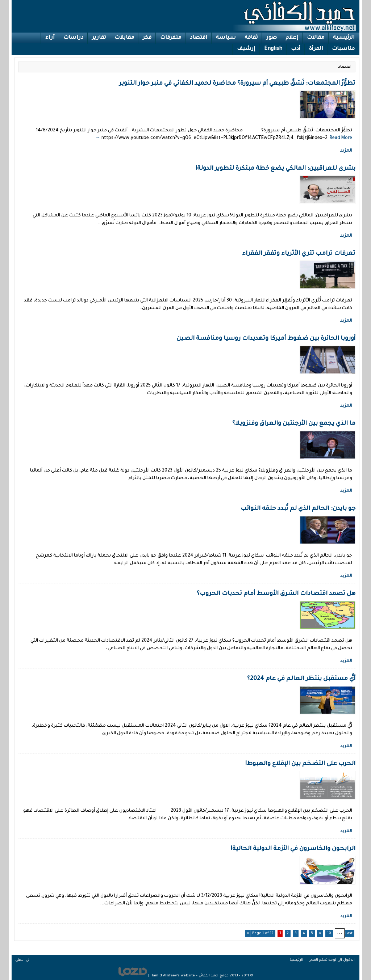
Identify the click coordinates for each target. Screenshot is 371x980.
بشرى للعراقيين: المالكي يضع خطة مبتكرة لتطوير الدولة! (276, 169)
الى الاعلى (23, 960)
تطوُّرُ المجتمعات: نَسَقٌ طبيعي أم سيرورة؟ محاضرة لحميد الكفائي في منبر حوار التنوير (237, 84)
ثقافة (251, 38)
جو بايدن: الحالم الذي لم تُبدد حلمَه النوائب (298, 509)
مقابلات (124, 38)
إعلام (292, 38)
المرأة (316, 49)
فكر (147, 38)
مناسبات (343, 49)
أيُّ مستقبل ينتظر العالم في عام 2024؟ (301, 679)
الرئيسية (344, 38)
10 (329, 933)
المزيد (346, 151)
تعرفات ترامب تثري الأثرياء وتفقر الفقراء (299, 254)
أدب (296, 49)
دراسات (73, 38)
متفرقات (171, 38)
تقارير (99, 38)
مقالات (316, 38)
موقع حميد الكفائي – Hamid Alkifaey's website (189, 976)
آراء (50, 38)
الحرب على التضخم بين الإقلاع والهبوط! (300, 764)
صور (272, 38)
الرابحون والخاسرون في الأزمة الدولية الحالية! (293, 849)
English (273, 49)
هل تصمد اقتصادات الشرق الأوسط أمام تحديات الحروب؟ (276, 594)
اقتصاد (199, 38)
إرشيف (246, 49)
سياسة (226, 38)
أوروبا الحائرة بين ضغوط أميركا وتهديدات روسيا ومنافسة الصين (266, 339)
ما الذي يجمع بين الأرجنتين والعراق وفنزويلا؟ (294, 424)
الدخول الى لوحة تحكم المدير (332, 960)
